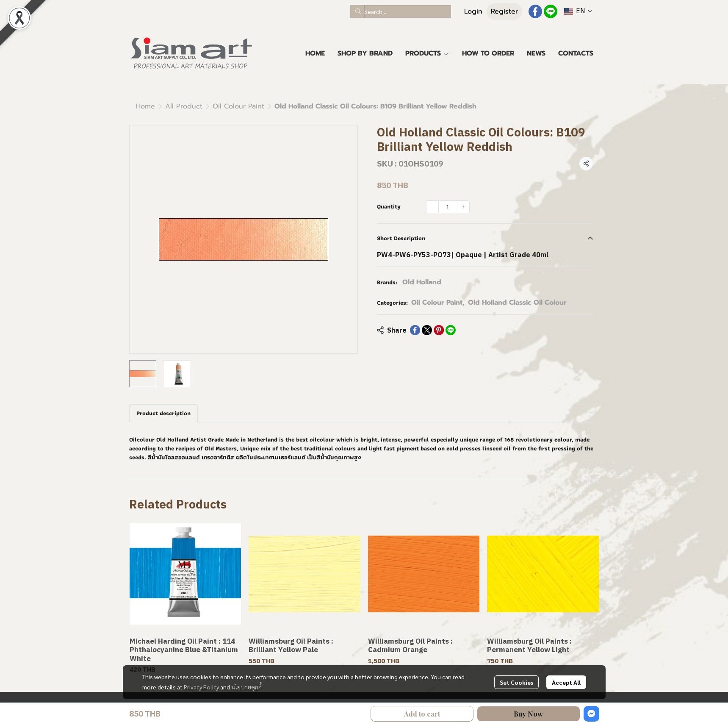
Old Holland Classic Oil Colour (517, 303)
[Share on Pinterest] (439, 330)
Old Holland (422, 282)
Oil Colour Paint (238, 106)
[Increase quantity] (463, 207)
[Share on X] (427, 330)
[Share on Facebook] (415, 330)
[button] (401, 11)
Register (504, 11)
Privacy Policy (201, 687)
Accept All (566, 682)
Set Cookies (516, 682)
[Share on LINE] (451, 330)
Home (145, 106)
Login (473, 11)
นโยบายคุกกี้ (246, 687)
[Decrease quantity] (432, 207)
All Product (184, 106)
